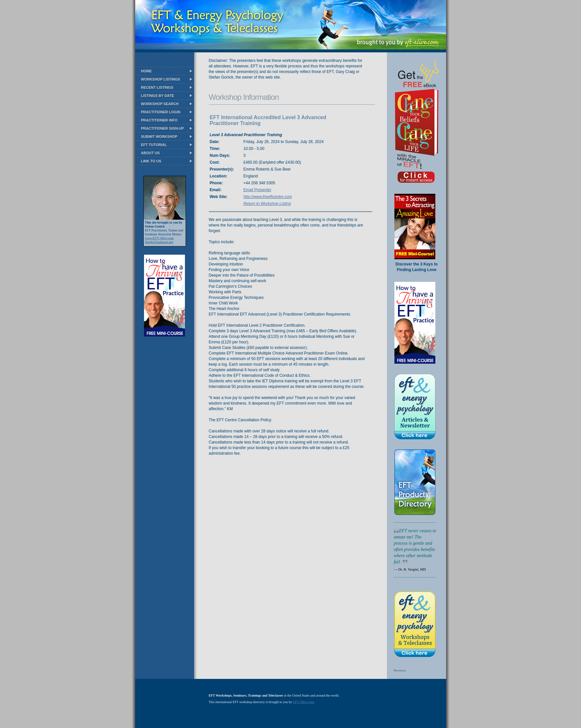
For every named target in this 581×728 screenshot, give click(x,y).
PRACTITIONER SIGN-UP (163, 128)
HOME (146, 71)
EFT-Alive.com (303, 702)
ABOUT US (150, 153)
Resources (400, 670)
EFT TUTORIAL (154, 145)
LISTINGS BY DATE (158, 96)
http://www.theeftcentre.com (268, 197)
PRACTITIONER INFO (159, 120)
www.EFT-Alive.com (159, 238)
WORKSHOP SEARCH (160, 104)
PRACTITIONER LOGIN (161, 112)
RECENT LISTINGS (157, 87)
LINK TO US (151, 161)
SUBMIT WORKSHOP (159, 136)
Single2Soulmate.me (159, 242)
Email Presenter (257, 190)
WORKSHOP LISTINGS (161, 79)
